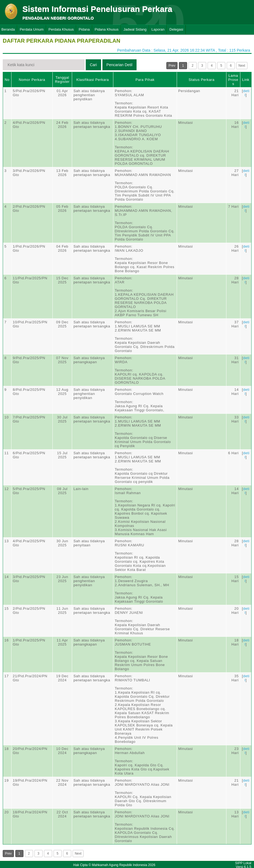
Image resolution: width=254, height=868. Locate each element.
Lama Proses (233, 80)
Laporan (158, 29)
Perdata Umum (32, 29)
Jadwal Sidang (135, 29)
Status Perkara (201, 80)
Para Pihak (145, 80)
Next (242, 66)
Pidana (84, 29)
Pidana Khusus (107, 29)
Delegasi (176, 29)
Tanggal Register (62, 80)
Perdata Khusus (61, 29)
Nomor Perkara (32, 80)
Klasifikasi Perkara (92, 80)
